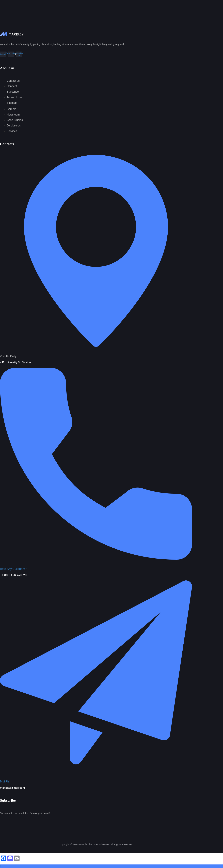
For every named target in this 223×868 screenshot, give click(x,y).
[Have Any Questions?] (96, 558)
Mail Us (5, 781)
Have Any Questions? (13, 569)
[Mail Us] (96, 771)
